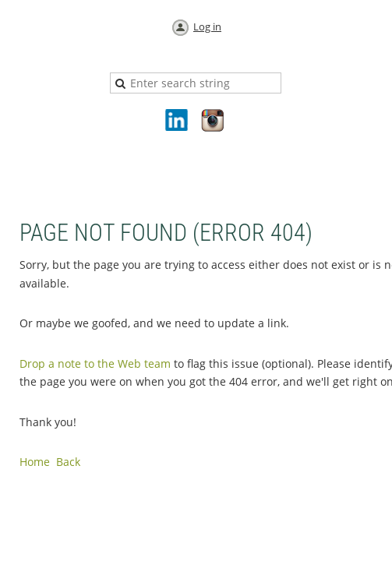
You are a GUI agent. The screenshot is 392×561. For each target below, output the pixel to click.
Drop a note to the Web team (95, 363)
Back (68, 462)
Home (35, 462)
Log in (207, 26)
